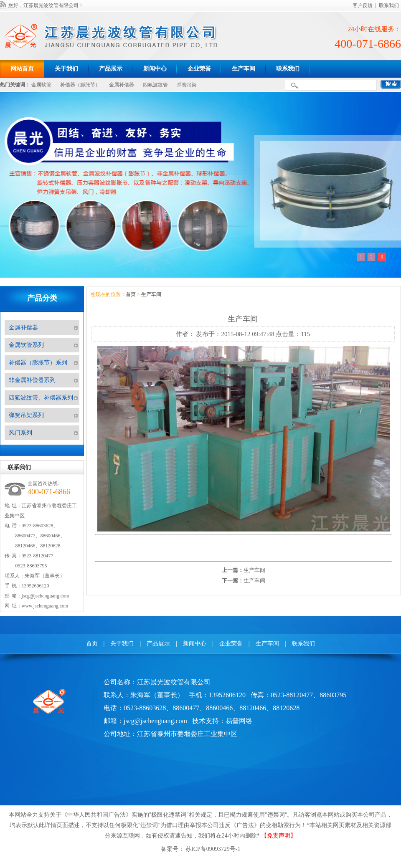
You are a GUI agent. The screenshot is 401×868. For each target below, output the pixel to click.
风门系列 (20, 433)
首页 (131, 294)
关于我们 (122, 644)
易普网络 (239, 721)
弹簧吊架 (187, 85)
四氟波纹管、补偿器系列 (41, 398)
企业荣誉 (231, 644)
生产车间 (151, 294)
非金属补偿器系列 (32, 380)
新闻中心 (195, 644)
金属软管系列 (26, 345)
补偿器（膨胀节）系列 (38, 363)
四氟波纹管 (155, 85)
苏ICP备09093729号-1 (212, 849)
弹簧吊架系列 (26, 415)
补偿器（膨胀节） (80, 85)
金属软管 (41, 85)
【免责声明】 (279, 836)
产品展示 (158, 644)
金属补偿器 (122, 85)
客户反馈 (363, 5)
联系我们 (389, 5)
